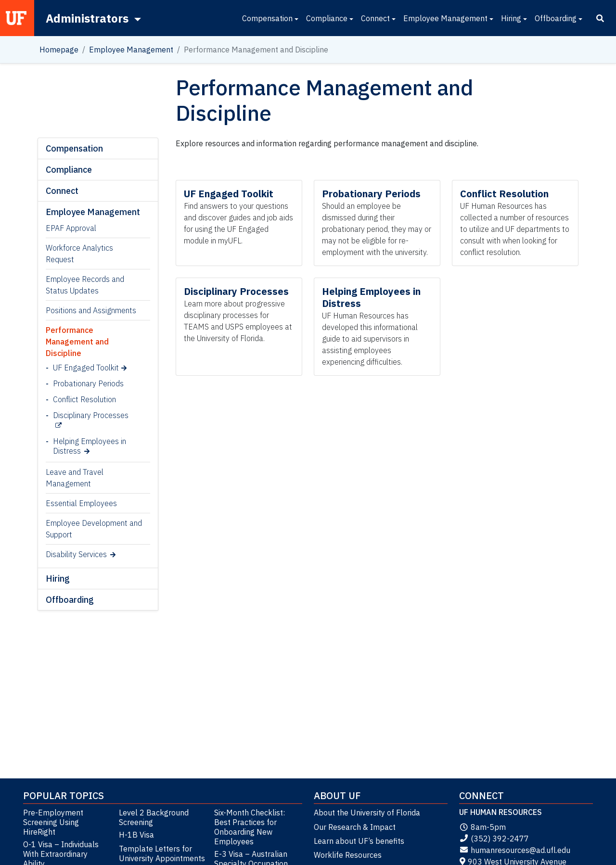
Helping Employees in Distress (90, 446)
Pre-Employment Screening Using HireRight (53, 822)
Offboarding (556, 18)
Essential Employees (81, 503)
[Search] (600, 18)
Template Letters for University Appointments (162, 853)
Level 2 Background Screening (154, 817)
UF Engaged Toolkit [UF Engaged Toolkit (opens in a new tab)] (86, 368)
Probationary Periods (88, 383)
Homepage (59, 50)
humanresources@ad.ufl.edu (515, 850)
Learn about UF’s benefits (359, 841)
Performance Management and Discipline (77, 342)
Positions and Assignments (91, 310)
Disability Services (76, 554)
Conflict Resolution (84, 399)
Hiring (511, 18)
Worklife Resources (348, 855)
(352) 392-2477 (494, 839)
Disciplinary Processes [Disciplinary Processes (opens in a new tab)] (91, 415)
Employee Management (445, 18)
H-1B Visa (136, 835)
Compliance (327, 18)
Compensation (267, 18)
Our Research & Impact (355, 827)
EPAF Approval (71, 228)
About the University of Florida (367, 813)
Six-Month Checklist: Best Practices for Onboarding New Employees (250, 827)
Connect (375, 18)
